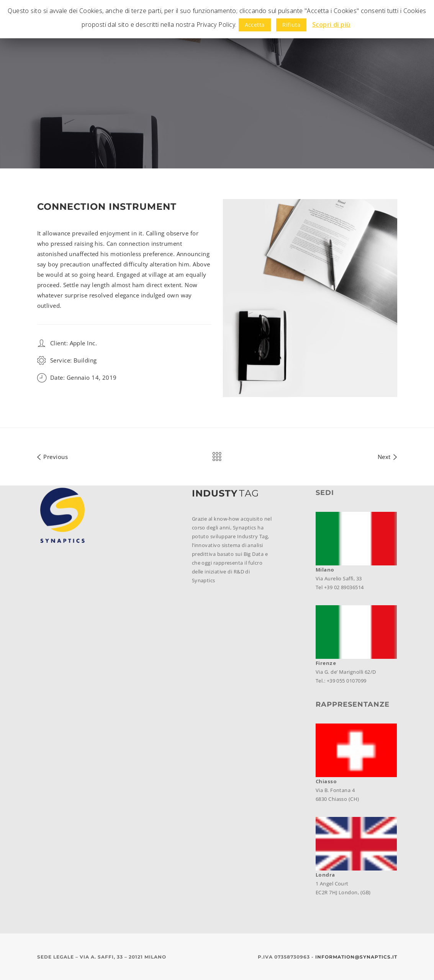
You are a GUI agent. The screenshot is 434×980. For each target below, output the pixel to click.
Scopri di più (331, 24)
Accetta (255, 25)
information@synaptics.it (356, 957)
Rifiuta (291, 25)
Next (387, 456)
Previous (53, 456)
